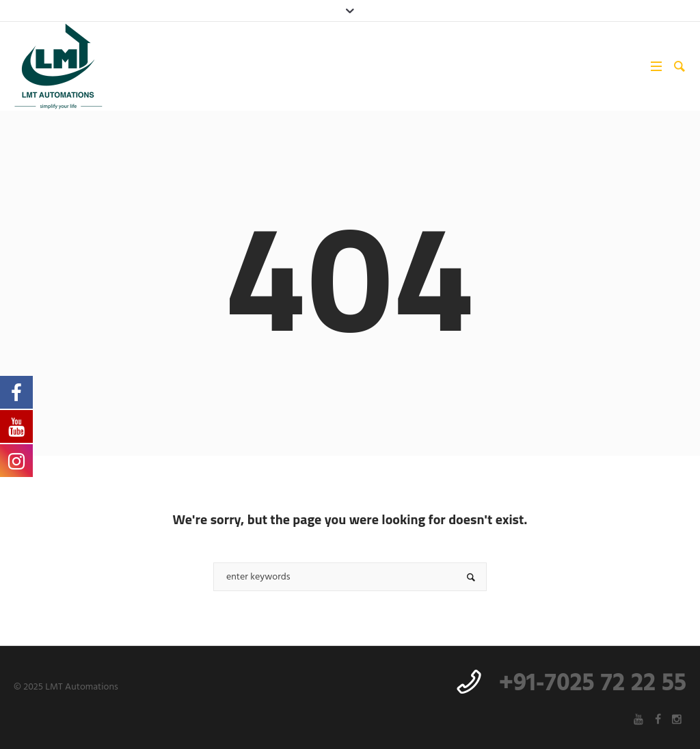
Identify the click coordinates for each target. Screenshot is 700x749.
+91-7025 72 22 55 (593, 684)
